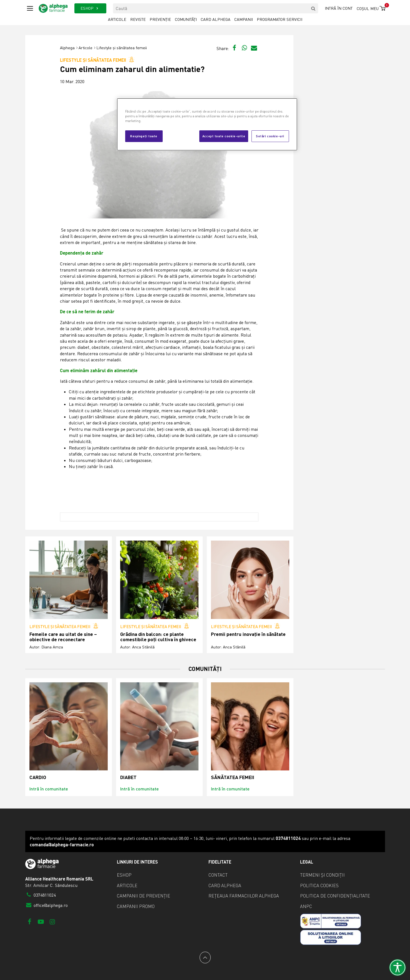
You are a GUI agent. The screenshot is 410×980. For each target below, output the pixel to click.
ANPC (306, 906)
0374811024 (41, 895)
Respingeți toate (144, 136)
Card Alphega (216, 19)
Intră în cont (339, 8)
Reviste (138, 19)
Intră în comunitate (49, 789)
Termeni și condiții (322, 875)
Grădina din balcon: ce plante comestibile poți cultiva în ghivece (158, 637)
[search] (313, 8)
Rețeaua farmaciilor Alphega (244, 896)
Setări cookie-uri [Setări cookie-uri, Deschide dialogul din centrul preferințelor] (270, 136)
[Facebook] (30, 921)
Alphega (67, 48)
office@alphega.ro (47, 905)
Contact (218, 875)
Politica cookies (319, 886)
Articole (117, 19)
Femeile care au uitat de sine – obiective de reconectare (63, 637)
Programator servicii (280, 19)
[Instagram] (52, 921)
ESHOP (90, 8)
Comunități (186, 19)
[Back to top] (205, 957)
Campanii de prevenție (144, 896)
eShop (124, 875)
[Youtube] (41, 921)
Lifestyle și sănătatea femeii (122, 48)
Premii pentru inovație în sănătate (248, 634)
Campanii (244, 19)
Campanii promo (136, 906)
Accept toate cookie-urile (224, 136)
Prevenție (160, 19)
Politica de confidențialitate (335, 896)
